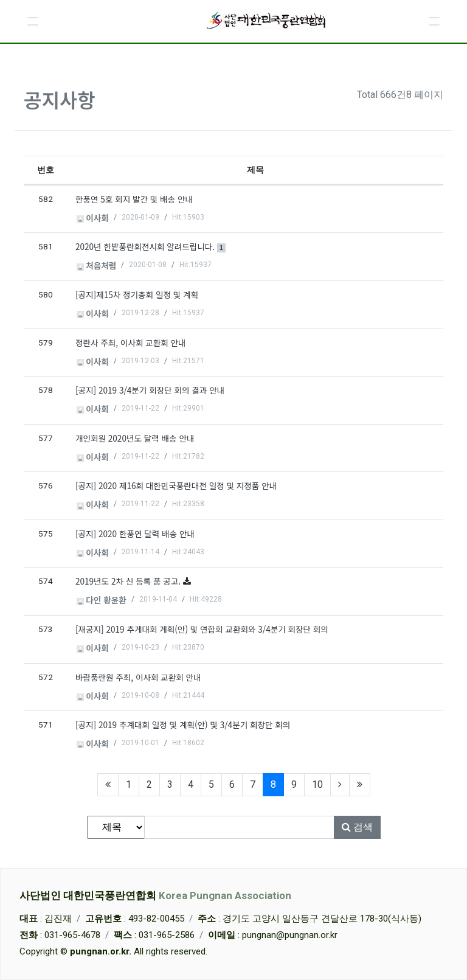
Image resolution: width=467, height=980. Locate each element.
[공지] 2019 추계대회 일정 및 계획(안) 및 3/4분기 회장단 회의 (183, 725)
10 (317, 784)
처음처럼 (97, 265)
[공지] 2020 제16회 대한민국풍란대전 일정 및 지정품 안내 (176, 485)
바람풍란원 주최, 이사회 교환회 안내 (138, 677)
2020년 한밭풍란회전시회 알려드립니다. (150, 246)
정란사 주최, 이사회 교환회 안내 (131, 342)
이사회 (93, 218)
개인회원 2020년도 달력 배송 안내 (135, 438)
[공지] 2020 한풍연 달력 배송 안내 (135, 533)
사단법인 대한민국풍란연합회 (155, 895)
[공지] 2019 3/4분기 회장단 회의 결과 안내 (150, 390)
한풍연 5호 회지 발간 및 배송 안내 (134, 199)
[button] (33, 21)
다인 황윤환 (102, 600)
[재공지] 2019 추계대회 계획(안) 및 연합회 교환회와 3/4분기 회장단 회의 (202, 629)
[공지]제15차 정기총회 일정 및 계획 (137, 294)
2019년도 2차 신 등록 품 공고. (129, 581)
